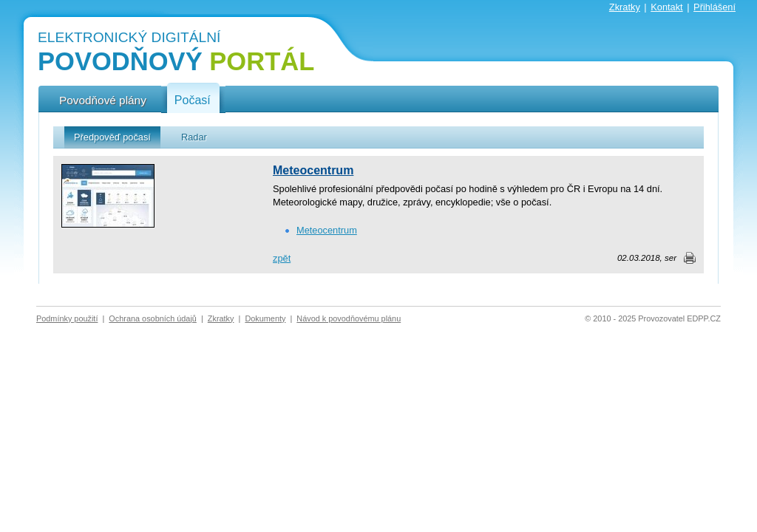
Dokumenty (265, 318)
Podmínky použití (67, 318)
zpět (282, 258)
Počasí (193, 100)
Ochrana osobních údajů (153, 318)
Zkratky (625, 7)
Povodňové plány (103, 100)
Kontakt (666, 7)
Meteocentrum (313, 170)
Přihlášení (714, 7)
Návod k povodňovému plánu (349, 318)
